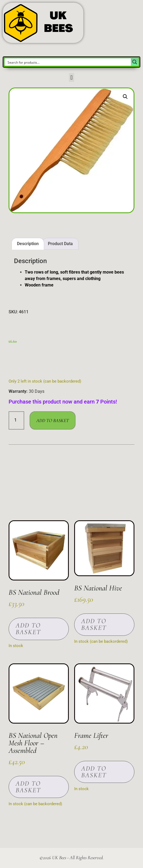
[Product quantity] (16, 420)
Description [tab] (28, 244)
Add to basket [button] (28, 629)
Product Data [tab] (60, 244)
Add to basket (53, 420)
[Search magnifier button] (135, 62)
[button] (71, 77)
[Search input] (68, 62)
